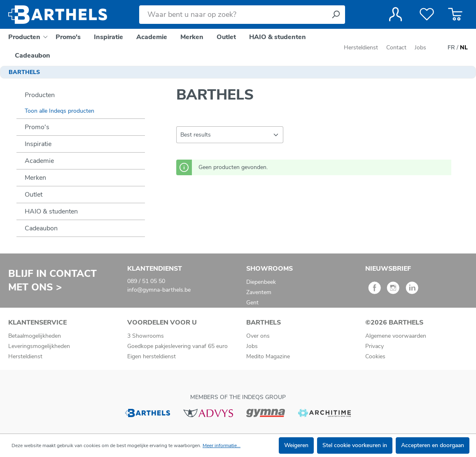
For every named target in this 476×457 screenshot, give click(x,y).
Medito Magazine (268, 356)
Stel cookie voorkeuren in (355, 445)
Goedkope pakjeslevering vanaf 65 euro (177, 346)
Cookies (375, 356)
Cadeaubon (41, 228)
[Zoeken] (336, 15)
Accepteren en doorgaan (433, 445)
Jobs (420, 48)
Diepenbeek (261, 282)
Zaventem (259, 292)
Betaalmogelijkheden (35, 336)
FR (451, 48)
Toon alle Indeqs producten (59, 111)
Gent (252, 303)
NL (464, 48)
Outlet (34, 195)
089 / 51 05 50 (146, 281)
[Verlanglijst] (427, 14)
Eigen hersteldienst (152, 356)
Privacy (374, 346)
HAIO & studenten (51, 211)
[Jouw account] (395, 14)
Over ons (258, 336)
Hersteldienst (361, 48)
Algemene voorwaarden (396, 336)
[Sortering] (230, 135)
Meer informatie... (222, 445)
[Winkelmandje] (455, 14)
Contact (396, 48)
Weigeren (296, 445)
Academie (39, 161)
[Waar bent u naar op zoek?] (233, 15)
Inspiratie (38, 144)
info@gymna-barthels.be (159, 290)
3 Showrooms (146, 336)
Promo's (37, 127)
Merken (35, 178)
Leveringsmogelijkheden (39, 346)
